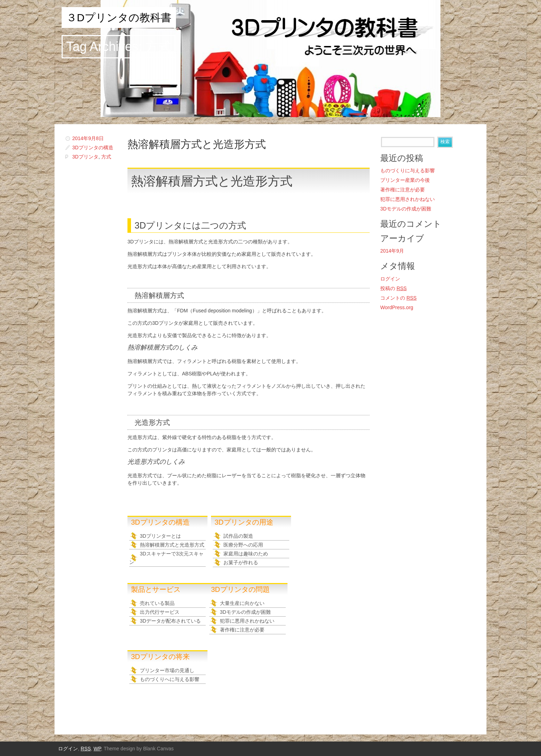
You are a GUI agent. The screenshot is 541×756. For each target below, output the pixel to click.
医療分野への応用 (243, 545)
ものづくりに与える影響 (408, 171)
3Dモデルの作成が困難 (245, 612)
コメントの (398, 298)
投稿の (394, 288)
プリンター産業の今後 (405, 180)
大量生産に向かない (242, 603)
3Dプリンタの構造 (93, 148)
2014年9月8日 (88, 138)
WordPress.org (397, 307)
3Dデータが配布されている (170, 621)
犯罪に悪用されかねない (247, 621)
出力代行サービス (160, 612)
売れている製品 (157, 603)
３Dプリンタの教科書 (119, 18)
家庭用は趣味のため (246, 554)
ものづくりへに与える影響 (170, 679)
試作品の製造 (238, 536)
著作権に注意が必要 (242, 630)
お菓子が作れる (241, 562)
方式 (106, 157)
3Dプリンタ (85, 157)
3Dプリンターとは (160, 536)
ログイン (390, 279)
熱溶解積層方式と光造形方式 (197, 144)
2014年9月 (392, 251)
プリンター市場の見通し (167, 670)
